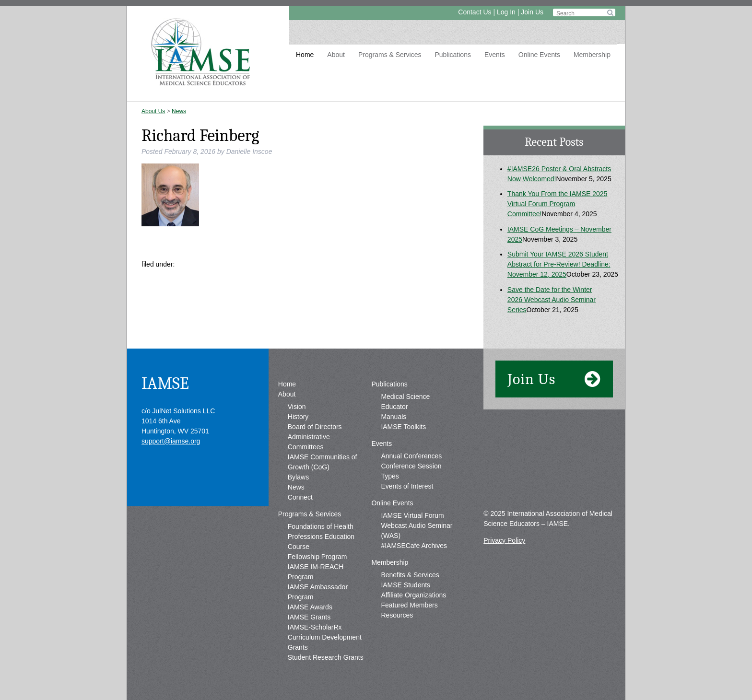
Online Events (539, 55)
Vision (297, 407)
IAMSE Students (405, 585)
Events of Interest (407, 486)
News (179, 111)
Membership (592, 55)
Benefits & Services (410, 575)
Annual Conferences (411, 456)
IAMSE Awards (310, 607)
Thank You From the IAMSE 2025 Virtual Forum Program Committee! (558, 204)
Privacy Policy (504, 540)
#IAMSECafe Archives (414, 546)
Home (305, 55)
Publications (453, 55)
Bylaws (298, 477)
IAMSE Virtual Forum (412, 515)
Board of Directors (315, 427)
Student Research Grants (326, 657)
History (298, 417)
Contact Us (475, 12)
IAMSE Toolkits (403, 427)
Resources (397, 615)
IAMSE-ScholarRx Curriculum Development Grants (325, 637)
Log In (506, 12)
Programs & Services (390, 55)
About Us (153, 111)
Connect (300, 497)
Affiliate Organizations (413, 595)
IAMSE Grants (309, 617)
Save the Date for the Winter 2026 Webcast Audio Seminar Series (552, 300)
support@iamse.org (171, 441)
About (336, 55)
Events (495, 55)
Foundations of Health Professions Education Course (321, 537)
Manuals (394, 417)
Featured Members (409, 605)
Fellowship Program (317, 557)
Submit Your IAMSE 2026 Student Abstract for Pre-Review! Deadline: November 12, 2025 (559, 264)
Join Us (532, 12)
